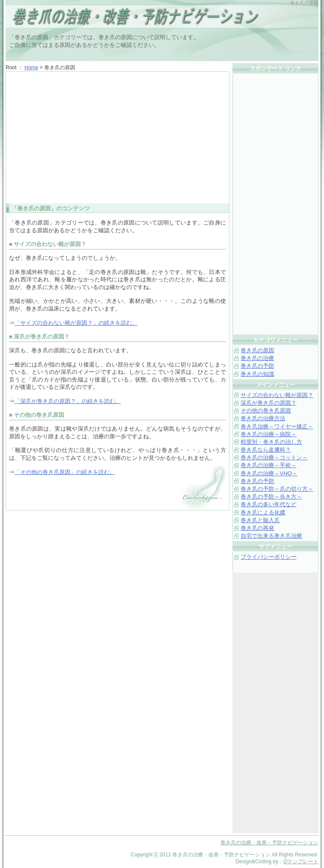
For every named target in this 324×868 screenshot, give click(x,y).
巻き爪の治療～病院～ (269, 434)
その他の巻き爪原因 (266, 411)
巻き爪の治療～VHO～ (269, 473)
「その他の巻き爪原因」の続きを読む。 (65, 472)
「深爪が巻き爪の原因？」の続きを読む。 (68, 401)
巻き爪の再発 (257, 528)
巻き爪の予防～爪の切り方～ (277, 489)
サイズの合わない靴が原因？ (277, 395)
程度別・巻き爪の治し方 (271, 442)
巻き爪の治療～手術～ (269, 465)
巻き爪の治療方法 (263, 418)
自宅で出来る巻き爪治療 (271, 536)
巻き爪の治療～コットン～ (274, 457)
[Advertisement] (118, 137)
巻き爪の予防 (257, 366)
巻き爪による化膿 (263, 512)
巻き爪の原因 (257, 350)
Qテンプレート (301, 862)
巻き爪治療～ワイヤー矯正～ (277, 426)
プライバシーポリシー (269, 557)
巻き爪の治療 (257, 358)
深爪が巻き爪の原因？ (269, 403)
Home (31, 68)
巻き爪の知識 (257, 374)
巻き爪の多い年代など (269, 504)
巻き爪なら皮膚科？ (266, 450)
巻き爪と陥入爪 (260, 520)
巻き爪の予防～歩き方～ (271, 497)
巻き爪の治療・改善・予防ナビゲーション (113, 17)
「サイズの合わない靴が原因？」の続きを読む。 (76, 323)
